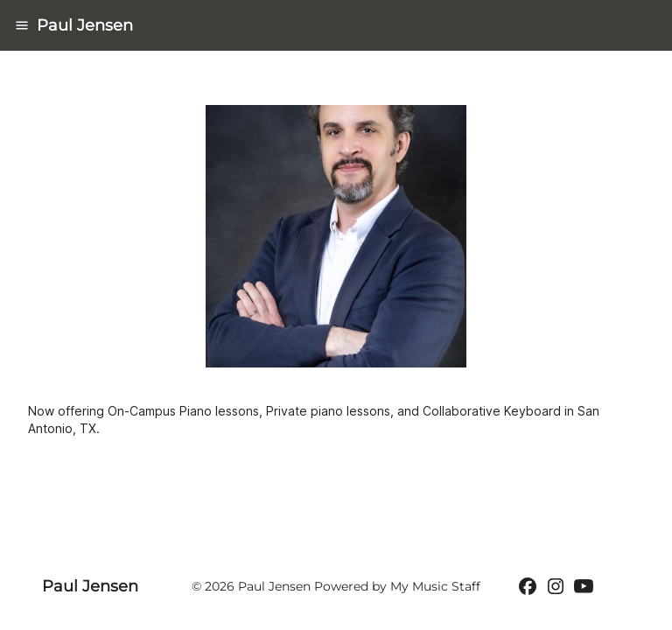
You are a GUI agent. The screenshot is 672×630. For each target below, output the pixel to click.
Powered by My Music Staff (397, 586)
